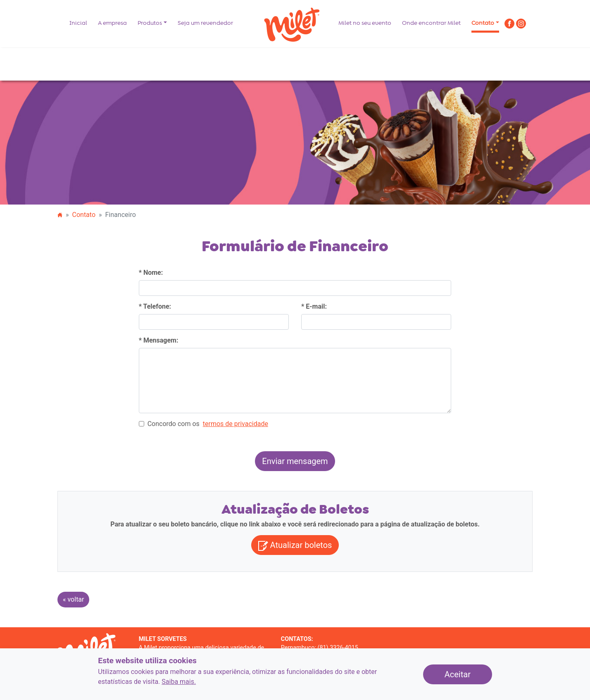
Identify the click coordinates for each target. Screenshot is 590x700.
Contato (483, 23)
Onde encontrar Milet (431, 23)
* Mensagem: (159, 340)
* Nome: (151, 273)
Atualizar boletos (295, 545)
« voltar (73, 599)
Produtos (150, 23)
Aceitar (468, 674)
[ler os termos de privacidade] (236, 424)
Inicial (78, 23)
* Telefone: (155, 306)
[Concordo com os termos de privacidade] (142, 424)
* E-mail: (314, 306)
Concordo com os (203, 424)
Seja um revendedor (205, 23)
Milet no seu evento (365, 23)
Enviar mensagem (298, 460)
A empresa (112, 23)
